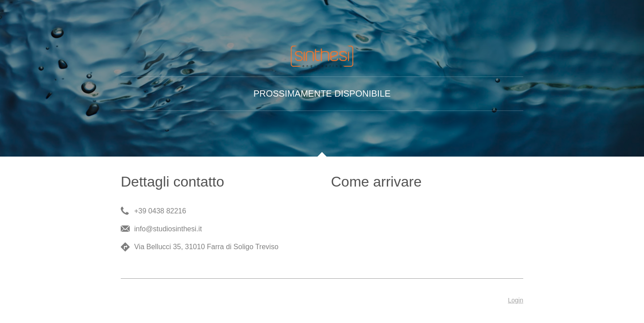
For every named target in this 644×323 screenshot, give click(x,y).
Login (516, 300)
